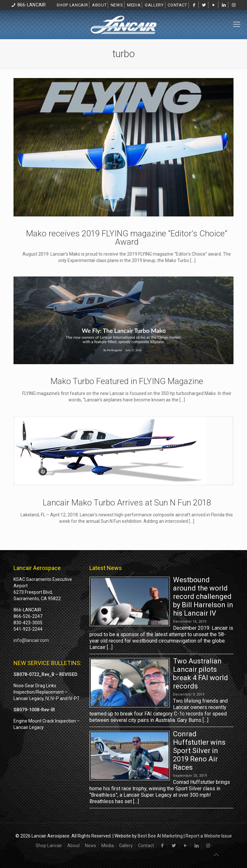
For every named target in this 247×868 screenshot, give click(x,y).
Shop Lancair (72, 5)
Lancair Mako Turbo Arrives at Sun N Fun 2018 (127, 503)
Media (134, 5)
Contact (177, 5)
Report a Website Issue (209, 836)
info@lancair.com (31, 640)
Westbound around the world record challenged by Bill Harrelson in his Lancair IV (203, 596)
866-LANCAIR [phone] (32, 5)
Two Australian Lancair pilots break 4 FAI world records (201, 674)
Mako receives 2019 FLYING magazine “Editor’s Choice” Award (127, 238)
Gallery (154, 5)
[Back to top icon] (216, 855)
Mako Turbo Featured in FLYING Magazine (127, 381)
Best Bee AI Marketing (160, 836)
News (117, 5)
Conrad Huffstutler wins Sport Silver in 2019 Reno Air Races (199, 751)
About (99, 5)
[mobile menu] (237, 24)
